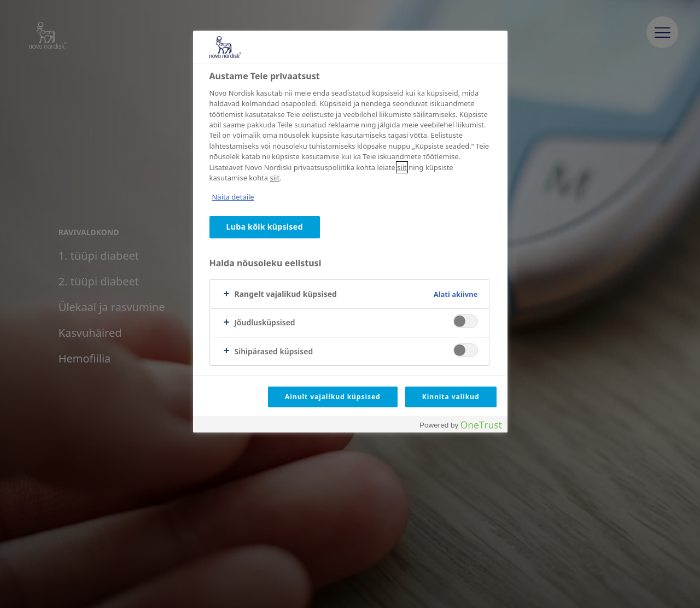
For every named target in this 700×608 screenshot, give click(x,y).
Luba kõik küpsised (265, 227)
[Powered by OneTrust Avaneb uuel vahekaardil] (460, 426)
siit (402, 167)
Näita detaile (233, 197)
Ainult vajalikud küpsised (333, 397)
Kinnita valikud (451, 397)
